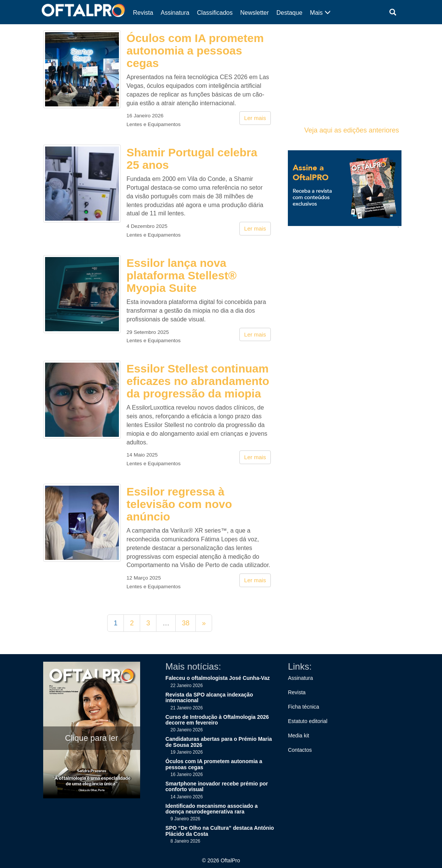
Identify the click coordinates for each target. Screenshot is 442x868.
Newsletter (255, 13)
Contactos (300, 750)
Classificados (215, 13)
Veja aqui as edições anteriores (351, 130)
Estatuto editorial (308, 721)
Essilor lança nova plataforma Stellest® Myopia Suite (182, 275)
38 (186, 623)
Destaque (290, 13)
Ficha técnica (303, 707)
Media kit (298, 736)
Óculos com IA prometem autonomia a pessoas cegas (195, 51)
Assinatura (175, 13)
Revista (143, 13)
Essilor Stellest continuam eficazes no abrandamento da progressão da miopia (198, 381)
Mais (320, 13)
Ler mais (255, 118)
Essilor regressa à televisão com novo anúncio (179, 504)
